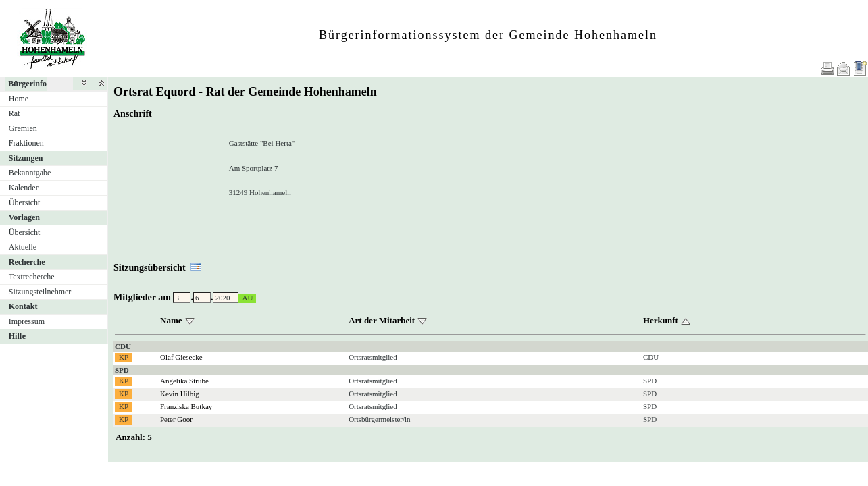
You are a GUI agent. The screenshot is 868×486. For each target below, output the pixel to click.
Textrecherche (32, 277)
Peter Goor (176, 419)
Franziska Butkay (186, 406)
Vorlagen (24, 217)
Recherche (27, 262)
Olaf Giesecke (181, 357)
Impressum (27, 321)
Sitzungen (26, 158)
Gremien (23, 128)
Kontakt (23, 306)
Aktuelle (23, 247)
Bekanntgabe (30, 173)
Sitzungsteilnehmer (40, 292)
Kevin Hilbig (180, 394)
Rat (15, 113)
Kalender (24, 188)
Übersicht (25, 202)
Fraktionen (26, 143)
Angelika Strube (184, 381)
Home (19, 99)
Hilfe (17, 336)
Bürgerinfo (27, 84)
